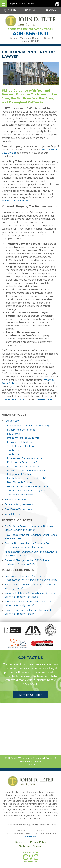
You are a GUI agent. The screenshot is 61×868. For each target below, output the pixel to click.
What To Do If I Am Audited (23, 467)
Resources (21, 842)
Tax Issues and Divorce (20, 495)
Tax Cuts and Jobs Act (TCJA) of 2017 (28, 491)
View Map (31, 765)
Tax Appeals (14, 450)
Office (51, 10)
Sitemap (38, 846)
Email (30, 10)
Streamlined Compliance (21, 430)
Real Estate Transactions (18, 509)
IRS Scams (13, 434)
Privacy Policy (38, 842)
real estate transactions (16, 201)
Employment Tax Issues (21, 442)
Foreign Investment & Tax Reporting (28, 426)
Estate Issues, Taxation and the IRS (27, 478)
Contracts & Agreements (19, 504)
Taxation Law (12, 421)
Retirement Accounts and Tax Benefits (29, 486)
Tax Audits (13, 454)
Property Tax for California (23, 438)
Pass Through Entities (20, 482)
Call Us (10, 10)
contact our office (13, 399)
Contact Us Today (30, 695)
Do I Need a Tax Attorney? (22, 462)
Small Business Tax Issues (22, 446)
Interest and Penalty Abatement (26, 458)
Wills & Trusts (12, 514)
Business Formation (16, 500)
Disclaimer (24, 846)
